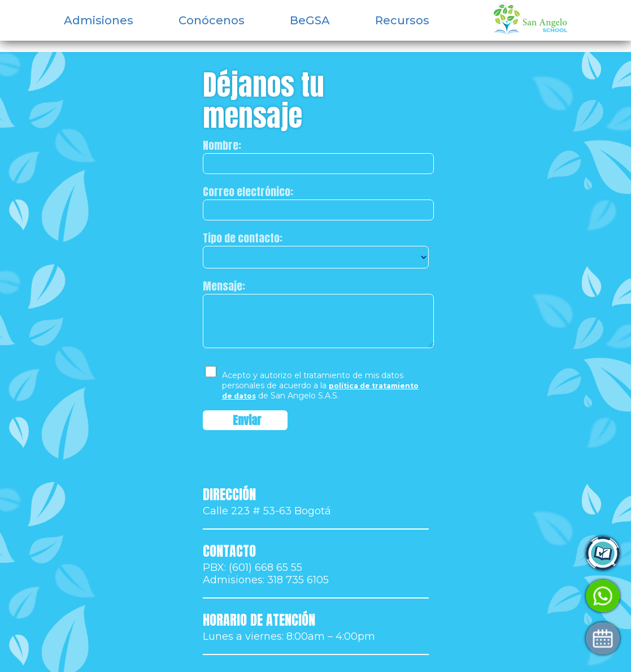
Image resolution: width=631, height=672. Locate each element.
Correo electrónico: (248, 192)
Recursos (402, 20)
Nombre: (222, 145)
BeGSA (310, 20)
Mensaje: (224, 286)
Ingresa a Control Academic (505, 554)
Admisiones (99, 20)
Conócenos (212, 20)
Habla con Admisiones (492, 596)
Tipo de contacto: (243, 238)
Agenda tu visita (478, 638)
